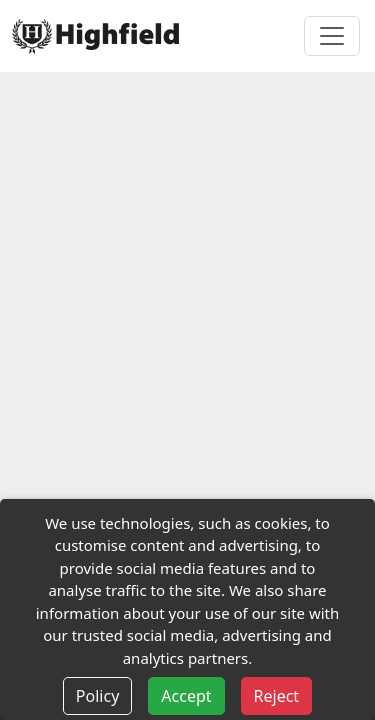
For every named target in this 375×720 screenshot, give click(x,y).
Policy (97, 696)
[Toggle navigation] (332, 36)
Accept (186, 696)
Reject (277, 696)
